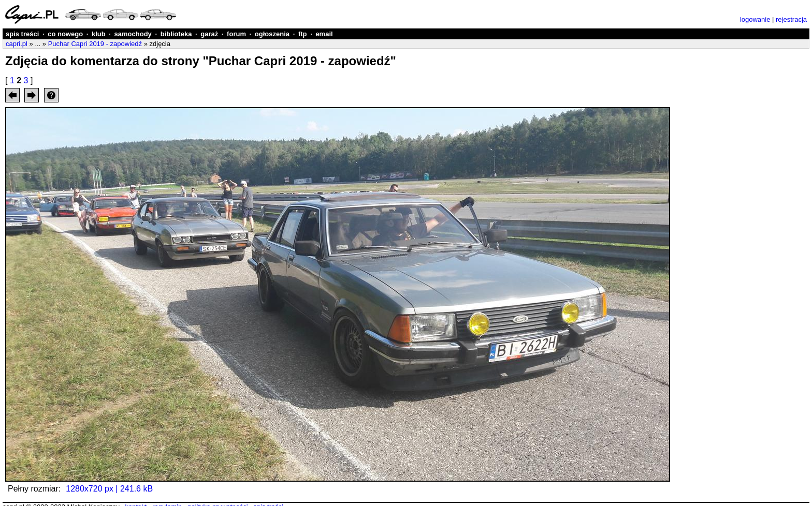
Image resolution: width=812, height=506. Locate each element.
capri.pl (17, 44)
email (324, 34)
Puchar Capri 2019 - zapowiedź (95, 44)
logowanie (755, 19)
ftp (303, 34)
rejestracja (791, 19)
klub (99, 34)
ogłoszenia (272, 34)
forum (236, 34)
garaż (209, 34)
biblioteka (176, 34)
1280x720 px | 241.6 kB (109, 489)
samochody (133, 34)
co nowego (65, 34)
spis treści (22, 34)
